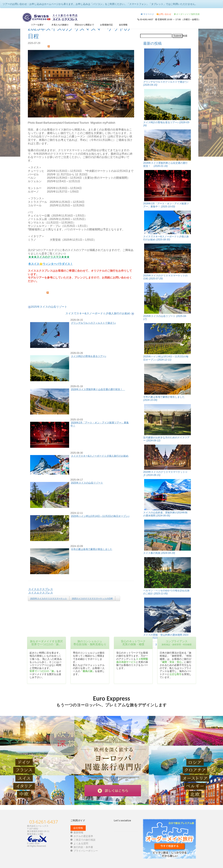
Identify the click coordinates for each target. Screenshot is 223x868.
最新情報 (78, 833)
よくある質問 (81, 843)
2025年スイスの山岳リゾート (87, 483)
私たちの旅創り (60, 25)
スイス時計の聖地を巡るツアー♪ (89, 356)
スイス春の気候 (159, 553)
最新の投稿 (152, 43)
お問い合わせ (164, 14)
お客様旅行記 (106, 25)
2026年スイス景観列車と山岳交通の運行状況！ (98, 389)
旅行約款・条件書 (83, 847)
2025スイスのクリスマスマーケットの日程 (92, 598)
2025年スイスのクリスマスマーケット (49, 598)
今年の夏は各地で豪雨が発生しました (92, 549)
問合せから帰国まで (84, 25)
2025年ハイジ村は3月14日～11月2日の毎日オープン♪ (100, 516)
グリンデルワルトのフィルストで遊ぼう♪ (93, 323)
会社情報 (123, 25)
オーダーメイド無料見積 (187, 14)
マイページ (147, 14)
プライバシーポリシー (86, 851)
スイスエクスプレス (41, 589)
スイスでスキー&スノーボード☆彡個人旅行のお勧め (100, 456)
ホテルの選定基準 (83, 836)
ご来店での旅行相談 (84, 840)
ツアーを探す (38, 25)
